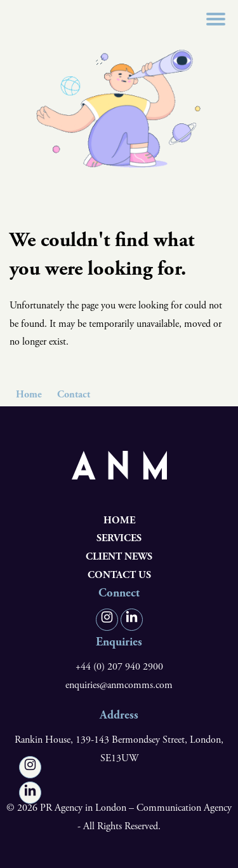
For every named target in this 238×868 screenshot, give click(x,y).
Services (119, 538)
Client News (119, 557)
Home (29, 395)
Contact (74, 395)
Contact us (119, 575)
